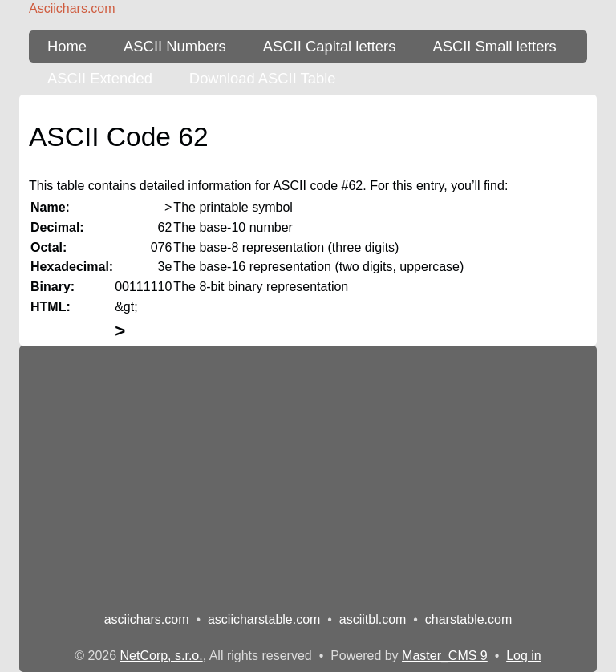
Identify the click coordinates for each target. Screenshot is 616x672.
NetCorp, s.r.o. (162, 656)
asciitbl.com (373, 619)
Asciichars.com (72, 8)
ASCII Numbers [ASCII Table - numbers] (175, 46)
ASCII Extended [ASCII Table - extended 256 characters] (100, 78)
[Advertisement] (308, 472)
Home (67, 46)
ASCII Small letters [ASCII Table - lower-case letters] (494, 46)
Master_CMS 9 (445, 656)
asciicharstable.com (264, 619)
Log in (524, 656)
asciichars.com (147, 619)
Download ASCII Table (263, 78)
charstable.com (469, 619)
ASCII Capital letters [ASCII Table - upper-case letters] (330, 46)
